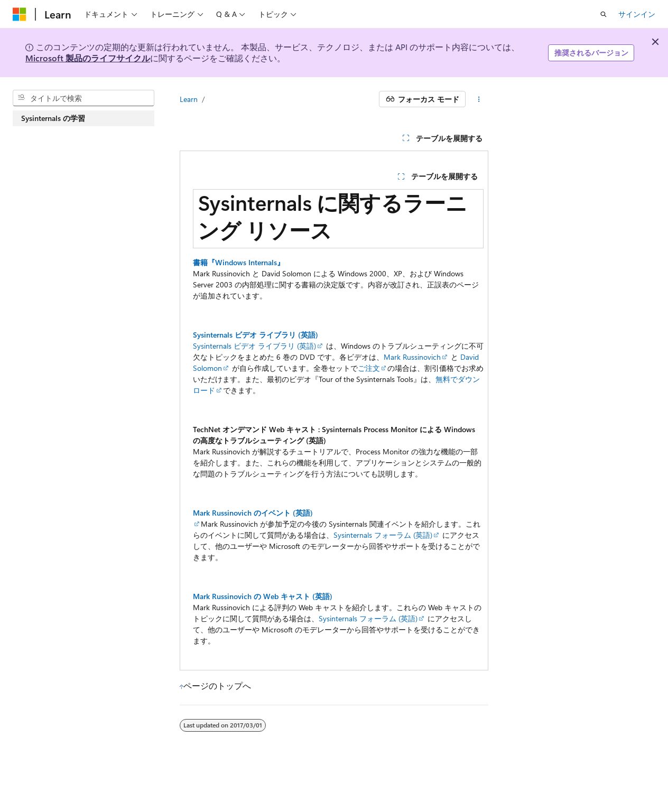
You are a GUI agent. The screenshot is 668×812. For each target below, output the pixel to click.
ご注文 (369, 368)
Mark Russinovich (412, 357)
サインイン (637, 14)
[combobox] (83, 98)
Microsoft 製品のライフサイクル (88, 58)
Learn (189, 99)
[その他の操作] (479, 99)
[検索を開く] (604, 14)
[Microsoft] (20, 14)
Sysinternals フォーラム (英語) (383, 535)
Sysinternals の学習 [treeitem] (53, 118)
